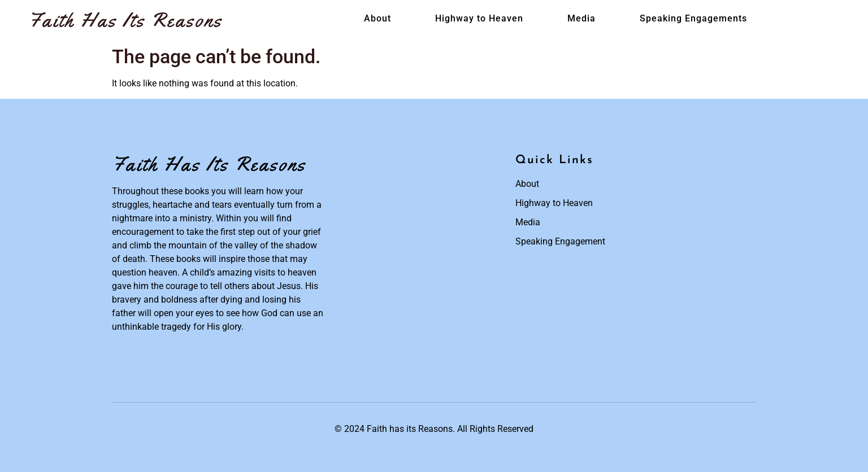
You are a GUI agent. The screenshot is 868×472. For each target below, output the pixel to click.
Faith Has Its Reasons (125, 20)
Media (581, 18)
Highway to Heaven (479, 18)
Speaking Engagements (693, 18)
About (377, 18)
